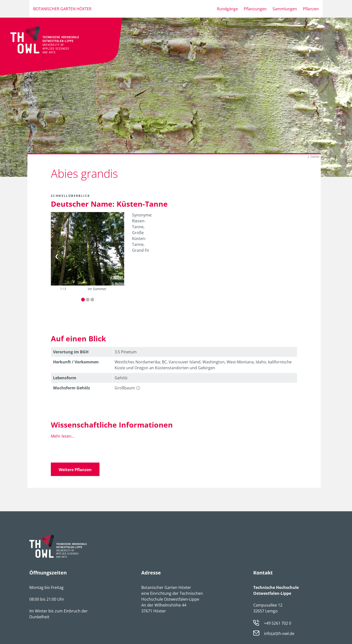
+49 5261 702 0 (278, 623)
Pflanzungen (255, 9)
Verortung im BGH (71, 352)
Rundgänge (227, 9)
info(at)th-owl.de (279, 634)
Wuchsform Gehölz (71, 388)
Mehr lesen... (63, 436)
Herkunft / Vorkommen (76, 362)
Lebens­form (65, 378)
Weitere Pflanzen (75, 470)
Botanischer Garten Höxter (62, 9)
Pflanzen (311, 9)
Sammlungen (285, 9)
